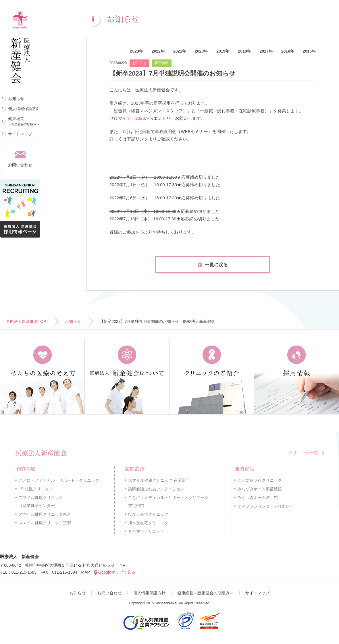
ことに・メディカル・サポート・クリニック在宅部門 (168, 502)
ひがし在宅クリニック (148, 514)
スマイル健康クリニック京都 (45, 523)
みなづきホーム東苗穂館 (260, 489)
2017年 (266, 51)
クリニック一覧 (304, 453)
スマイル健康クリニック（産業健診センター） (41, 502)
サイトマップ (20, 134)
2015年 (309, 51)
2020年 (201, 51)
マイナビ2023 (131, 118)
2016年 (288, 51)
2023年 (137, 51)
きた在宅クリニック (146, 531)
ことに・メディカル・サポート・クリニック (59, 480)
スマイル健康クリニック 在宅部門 (159, 480)
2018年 (244, 51)
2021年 (180, 51)
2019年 (223, 51)
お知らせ (16, 99)
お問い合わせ (20, 165)
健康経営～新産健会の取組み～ (205, 593)
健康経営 (24, 121)
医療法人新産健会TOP (26, 321)
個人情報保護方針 (24, 109)
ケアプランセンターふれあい (264, 506)
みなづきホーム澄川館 (258, 498)
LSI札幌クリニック (36, 489)
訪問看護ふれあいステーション (156, 489)
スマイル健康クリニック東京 (45, 514)
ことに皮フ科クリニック (260, 480)
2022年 (158, 51)
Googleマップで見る (117, 572)
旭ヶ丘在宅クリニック (148, 523)
